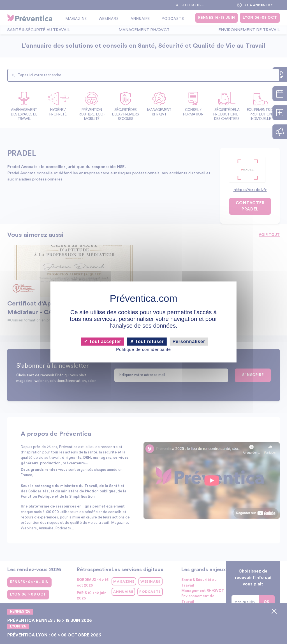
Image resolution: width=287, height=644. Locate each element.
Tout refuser (147, 341)
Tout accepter (102, 341)
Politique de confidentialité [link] (143, 349)
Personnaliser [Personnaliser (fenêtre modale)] (189, 341)
